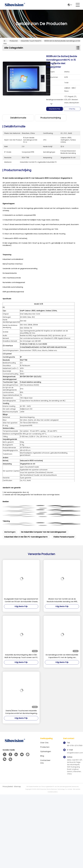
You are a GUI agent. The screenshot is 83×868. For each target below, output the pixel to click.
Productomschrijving (51, 118)
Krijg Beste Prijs (55, 109)
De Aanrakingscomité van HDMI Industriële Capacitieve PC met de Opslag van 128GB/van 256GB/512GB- (62, 656)
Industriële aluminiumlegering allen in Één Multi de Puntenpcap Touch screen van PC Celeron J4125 (21, 656)
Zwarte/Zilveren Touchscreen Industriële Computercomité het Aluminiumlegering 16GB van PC (21, 712)
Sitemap (18, 787)
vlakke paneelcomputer (64, 537)
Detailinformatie (18, 118)
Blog (42, 756)
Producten (14, 41)
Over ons (44, 743)
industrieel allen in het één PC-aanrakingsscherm (26, 537)
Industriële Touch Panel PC (31, 41)
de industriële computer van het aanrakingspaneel (43, 532)
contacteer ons (45, 762)
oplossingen (46, 751)
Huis (5, 41)
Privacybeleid (8, 787)
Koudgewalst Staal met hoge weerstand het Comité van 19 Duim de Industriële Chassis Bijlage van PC (21, 600)
